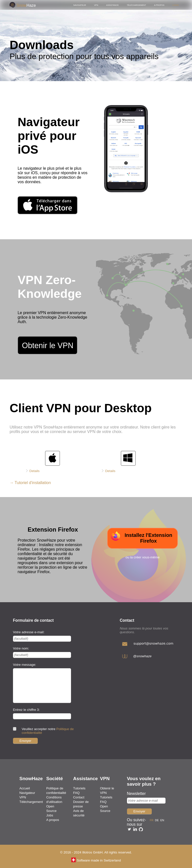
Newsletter (136, 794)
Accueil (24, 788)
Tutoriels (79, 788)
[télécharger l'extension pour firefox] (142, 538)
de (158, 820)
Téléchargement (136, 5)
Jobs (50, 815)
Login (176, 5)
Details (35, 471)
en (163, 820)
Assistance (112, 5)
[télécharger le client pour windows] (118, 465)
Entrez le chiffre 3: (26, 710)
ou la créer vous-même (142, 557)
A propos (159, 5)
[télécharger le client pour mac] (42, 465)
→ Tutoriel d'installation (30, 483)
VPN (96, 5)
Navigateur (80, 5)
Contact (79, 797)
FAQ (76, 793)
